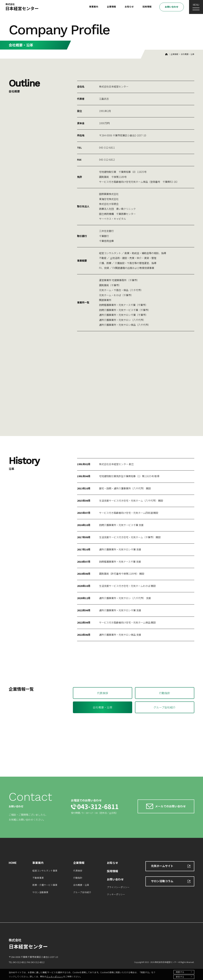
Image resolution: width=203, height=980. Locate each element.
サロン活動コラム (162, 881)
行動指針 (165, 693)
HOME (166, 54)
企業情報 (111, 7)
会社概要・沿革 (188, 54)
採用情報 (147, 7)
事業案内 (94, 7)
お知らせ (129, 7)
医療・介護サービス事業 (45, 885)
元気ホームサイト (162, 866)
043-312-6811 (98, 806)
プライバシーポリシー (118, 887)
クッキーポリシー (55, 976)
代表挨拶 (103, 693)
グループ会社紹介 (165, 707)
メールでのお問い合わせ (170, 806)
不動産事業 (38, 878)
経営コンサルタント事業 (45, 871)
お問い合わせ (172, 7)
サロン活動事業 (40, 892)
